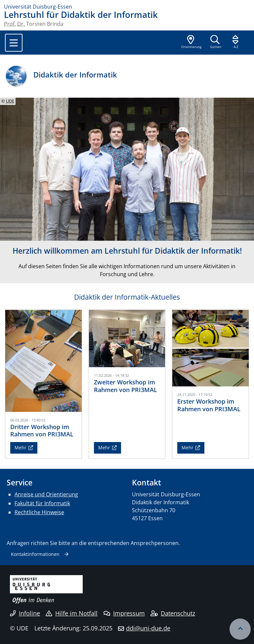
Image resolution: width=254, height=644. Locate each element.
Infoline (25, 613)
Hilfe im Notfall (72, 613)
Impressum (124, 613)
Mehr (21, 447)
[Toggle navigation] (14, 43)
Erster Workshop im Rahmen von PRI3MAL (209, 405)
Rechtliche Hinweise (39, 512)
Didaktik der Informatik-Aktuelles (127, 297)
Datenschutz (173, 613)
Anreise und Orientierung (46, 494)
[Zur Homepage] (127, 7)
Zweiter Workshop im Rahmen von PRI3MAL (126, 386)
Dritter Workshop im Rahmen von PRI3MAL (42, 431)
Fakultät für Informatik (42, 503)
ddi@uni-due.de (148, 628)
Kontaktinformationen (35, 554)
